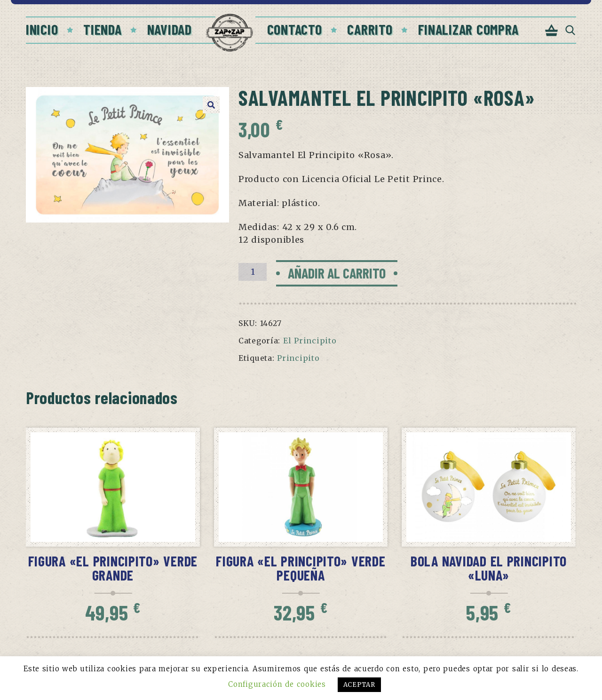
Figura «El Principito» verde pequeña (301, 568)
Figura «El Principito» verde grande (113, 568)
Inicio (42, 29)
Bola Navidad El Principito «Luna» (489, 568)
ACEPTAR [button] (359, 685)
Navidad (170, 29)
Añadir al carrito (337, 273)
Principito (298, 358)
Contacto (295, 29)
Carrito (370, 29)
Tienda (102, 29)
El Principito (310, 341)
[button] (211, 105)
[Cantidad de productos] (253, 272)
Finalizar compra (469, 29)
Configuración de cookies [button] (277, 684)
